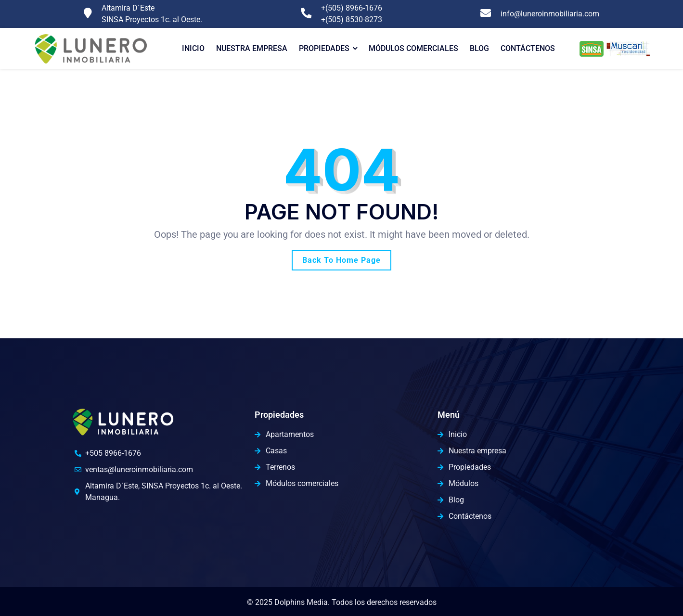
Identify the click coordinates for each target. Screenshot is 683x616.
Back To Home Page (341, 260)
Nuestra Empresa (252, 48)
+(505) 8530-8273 (352, 19)
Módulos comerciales (413, 48)
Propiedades (324, 48)
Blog (479, 48)
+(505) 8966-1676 (352, 8)
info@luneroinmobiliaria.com (550, 14)
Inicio (193, 48)
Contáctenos (528, 48)
